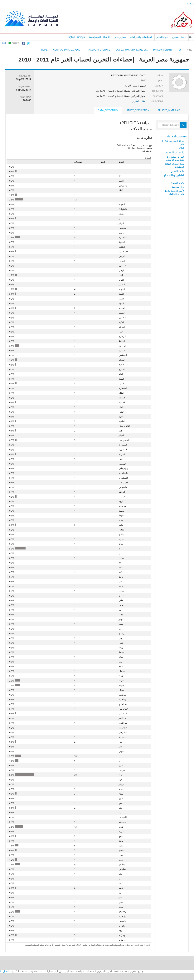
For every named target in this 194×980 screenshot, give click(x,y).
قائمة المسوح (179, 37)
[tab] (169, 110)
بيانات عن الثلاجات (175, 152)
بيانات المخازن (177, 171)
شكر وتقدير (120, 37)
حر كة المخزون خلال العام (173, 142)
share (16, 43)
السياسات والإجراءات (141, 37)
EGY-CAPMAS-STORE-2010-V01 (132, 50)
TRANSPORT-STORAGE (98, 50)
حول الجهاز (162, 37)
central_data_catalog (67, 50)
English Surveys (76, 37)
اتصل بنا (4, 971)
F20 (180, 50)
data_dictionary (177, 136)
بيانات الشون (178, 183)
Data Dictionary (163, 50)
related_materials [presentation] (169, 110)
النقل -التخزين (139, 101)
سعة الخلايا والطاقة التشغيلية (175, 165)
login (191, 4)
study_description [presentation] (138, 110)
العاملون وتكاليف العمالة (174, 177)
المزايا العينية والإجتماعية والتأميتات (175, 158)
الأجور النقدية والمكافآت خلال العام (174, 192)
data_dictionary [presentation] (108, 110)
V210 (190, 50)
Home (44, 50)
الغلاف (181, 148)
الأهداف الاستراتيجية (99, 37)
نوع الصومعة (178, 187)
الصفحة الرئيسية (190, 37)
